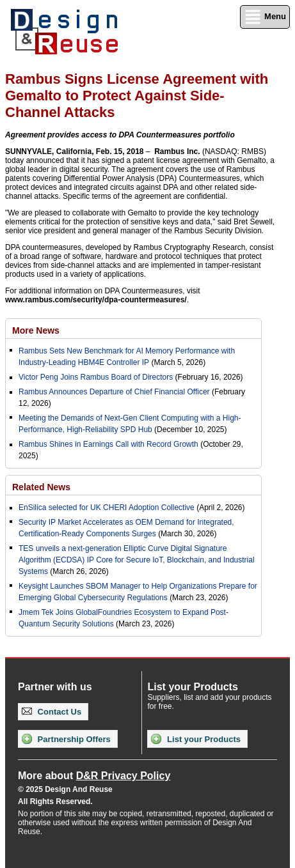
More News (36, 330)
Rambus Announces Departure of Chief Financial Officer (114, 392)
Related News (41, 487)
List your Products (195, 739)
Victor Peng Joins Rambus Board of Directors (96, 377)
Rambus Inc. (177, 151)
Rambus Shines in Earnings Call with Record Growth (108, 444)
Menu (265, 17)
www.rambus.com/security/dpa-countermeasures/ (96, 300)
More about (94, 776)
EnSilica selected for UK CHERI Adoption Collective (107, 508)
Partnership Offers (66, 739)
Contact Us (52, 712)
